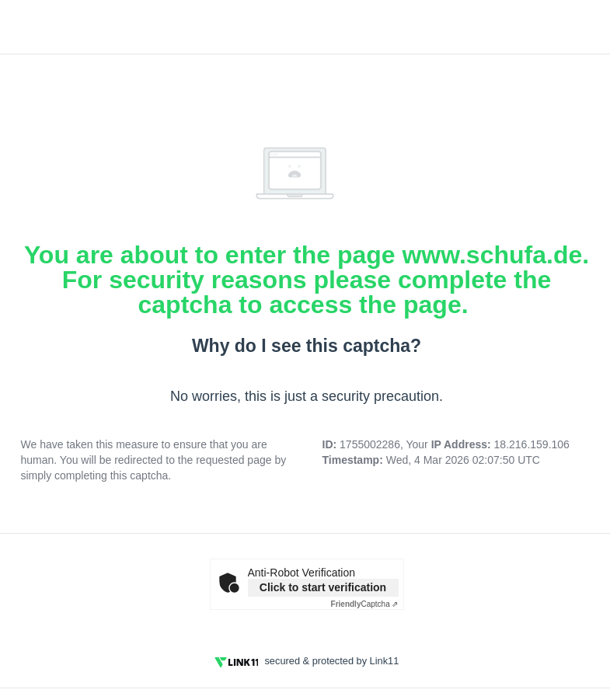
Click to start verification (323, 587)
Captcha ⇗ (365, 604)
